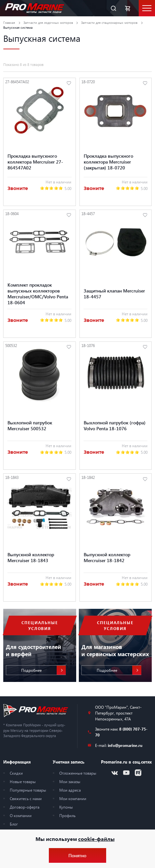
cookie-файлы (96, 839)
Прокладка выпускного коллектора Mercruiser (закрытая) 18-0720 (108, 162)
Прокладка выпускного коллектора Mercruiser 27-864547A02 (35, 162)
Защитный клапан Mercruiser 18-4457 (114, 293)
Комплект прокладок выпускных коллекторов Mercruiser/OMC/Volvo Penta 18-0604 (38, 293)
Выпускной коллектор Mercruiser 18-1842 (107, 557)
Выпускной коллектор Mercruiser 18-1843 (31, 557)
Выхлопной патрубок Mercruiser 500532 (30, 425)
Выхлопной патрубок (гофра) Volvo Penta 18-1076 (115, 425)
